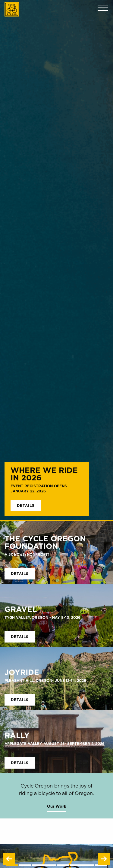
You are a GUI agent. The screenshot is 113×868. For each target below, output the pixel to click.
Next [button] (104, 859)
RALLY (17, 735)
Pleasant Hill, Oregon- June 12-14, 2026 (45, 680)
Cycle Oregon (12, 9)
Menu (103, 8)
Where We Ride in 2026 (44, 474)
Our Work (57, 806)
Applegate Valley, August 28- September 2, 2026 (55, 744)
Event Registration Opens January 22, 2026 (39, 488)
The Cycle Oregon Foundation (45, 542)
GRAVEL (21, 609)
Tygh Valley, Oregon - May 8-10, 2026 (42, 617)
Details (26, 505)
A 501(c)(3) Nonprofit (27, 554)
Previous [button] (9, 859)
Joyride (22, 672)
